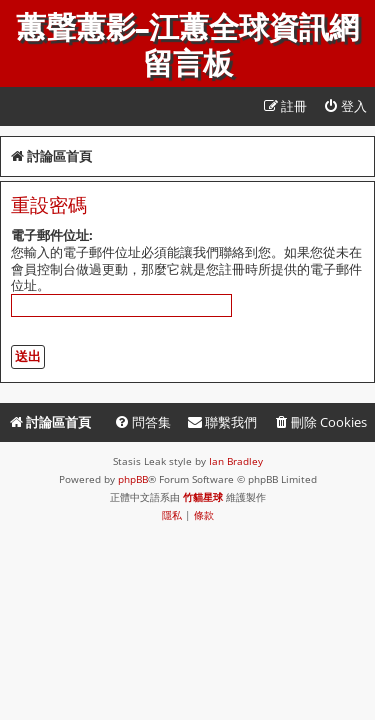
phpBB (133, 479)
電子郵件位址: (52, 235)
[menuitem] (345, 106)
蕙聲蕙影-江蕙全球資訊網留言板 (187, 46)
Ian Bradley (236, 461)
